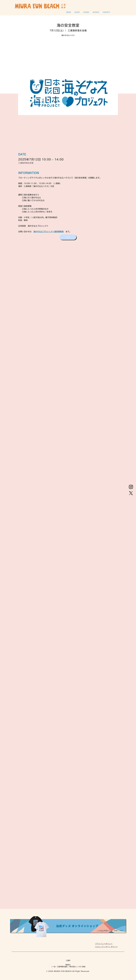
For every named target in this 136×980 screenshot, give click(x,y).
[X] (131, 493)
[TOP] (68, 237)
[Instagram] (131, 487)
